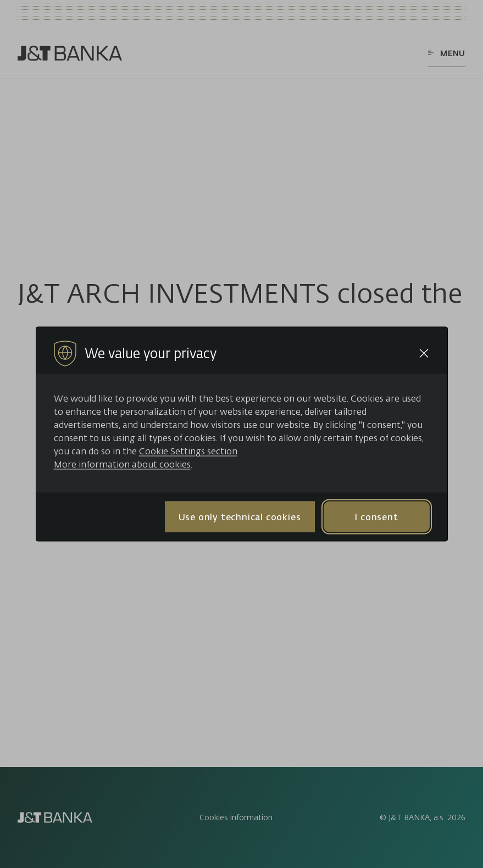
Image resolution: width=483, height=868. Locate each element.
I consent (376, 516)
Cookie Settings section (188, 451)
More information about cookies (122, 464)
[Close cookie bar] (424, 354)
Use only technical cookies (240, 516)
